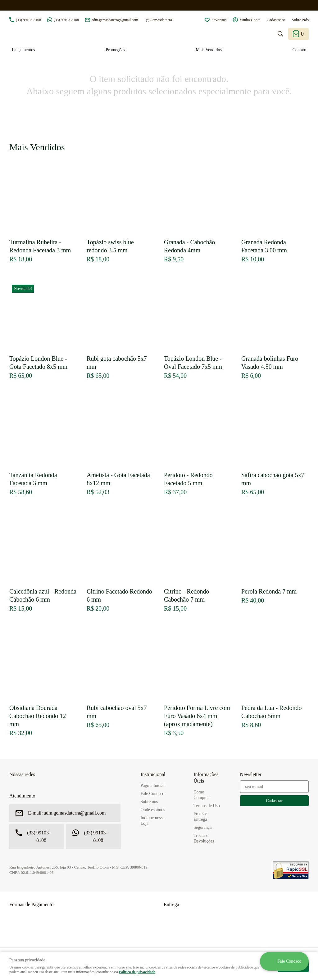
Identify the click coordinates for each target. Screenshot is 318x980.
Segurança (202, 827)
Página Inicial (153, 786)
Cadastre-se (276, 20)
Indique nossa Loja (153, 821)
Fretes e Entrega (200, 817)
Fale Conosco (153, 794)
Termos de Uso (207, 806)
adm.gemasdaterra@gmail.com (115, 20)
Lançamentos (23, 50)
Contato (299, 50)
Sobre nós (149, 802)
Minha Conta (250, 20)
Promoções (115, 50)
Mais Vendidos (209, 50)
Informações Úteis (206, 778)
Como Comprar (201, 795)
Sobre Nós (300, 20)
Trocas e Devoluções (204, 838)
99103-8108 (28, 20)
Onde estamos (153, 810)
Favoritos (219, 20)
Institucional (153, 774)
